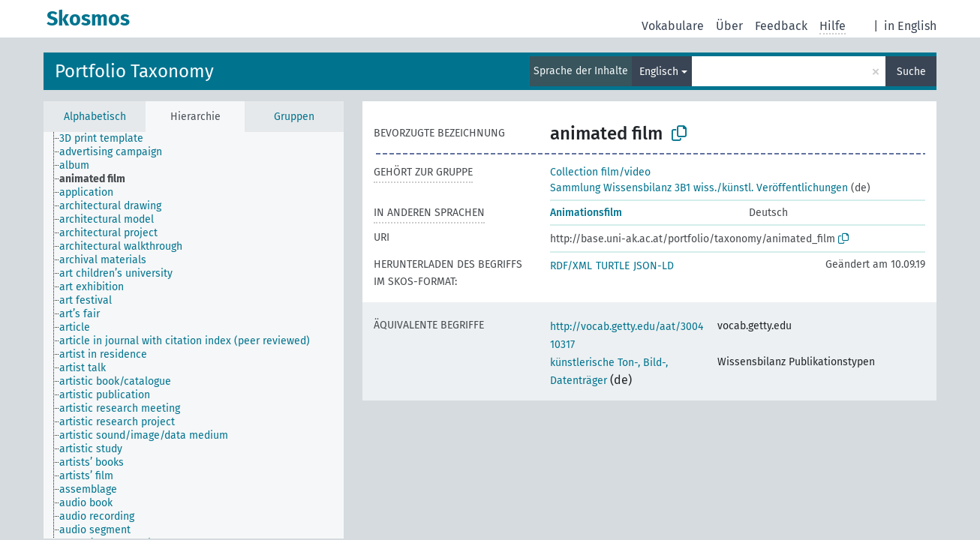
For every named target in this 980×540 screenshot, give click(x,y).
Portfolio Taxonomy (134, 71)
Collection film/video (600, 172)
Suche (911, 72)
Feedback (781, 26)
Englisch (659, 72)
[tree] (194, 335)
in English (910, 26)
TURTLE (613, 266)
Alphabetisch (95, 117)
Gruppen (294, 117)
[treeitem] (108, 139)
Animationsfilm (586, 213)
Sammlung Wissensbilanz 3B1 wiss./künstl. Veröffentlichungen (699, 188)
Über (729, 26)
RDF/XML (571, 266)
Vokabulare (673, 26)
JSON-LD (654, 266)
